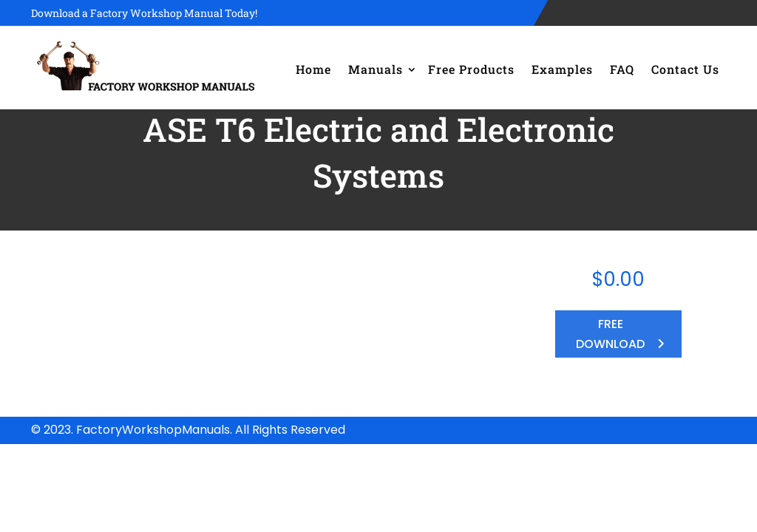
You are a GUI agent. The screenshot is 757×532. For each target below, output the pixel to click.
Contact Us (685, 69)
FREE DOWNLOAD (610, 334)
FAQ (622, 69)
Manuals (376, 69)
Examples (562, 69)
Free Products (471, 69)
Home (313, 69)
